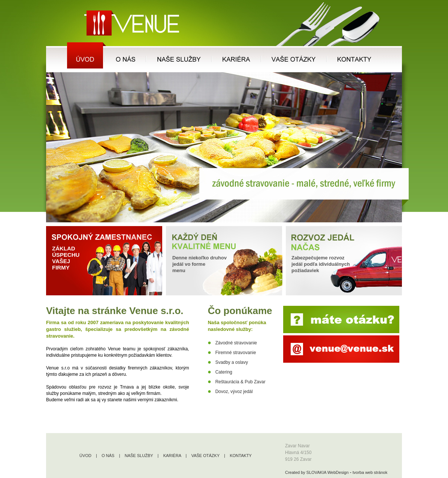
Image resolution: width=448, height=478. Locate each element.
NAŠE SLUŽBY (139, 456)
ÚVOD (85, 456)
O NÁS (108, 456)
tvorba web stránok (370, 472)
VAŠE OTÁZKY (205, 456)
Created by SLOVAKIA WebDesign (317, 472)
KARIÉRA (172, 456)
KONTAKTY (240, 456)
